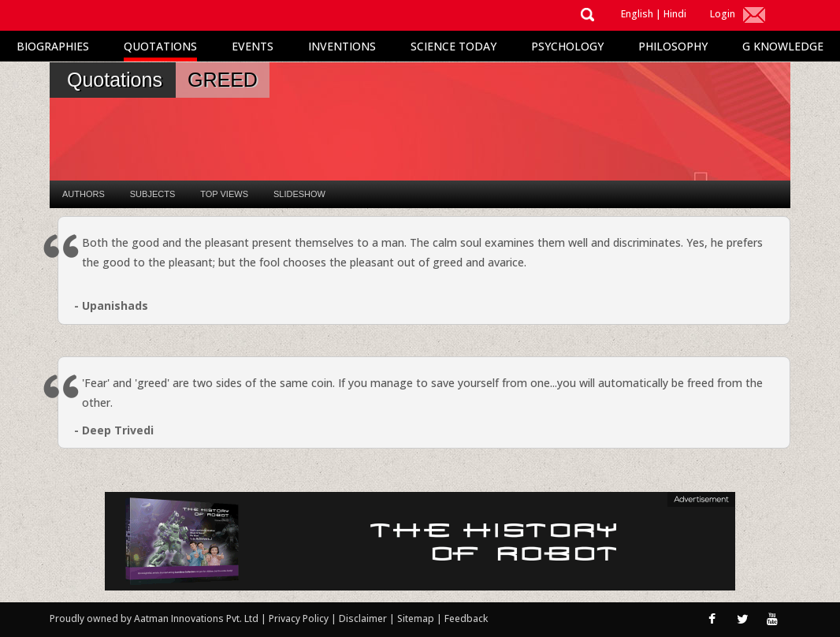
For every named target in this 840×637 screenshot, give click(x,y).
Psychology (567, 46)
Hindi (675, 14)
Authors (84, 194)
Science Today (453, 46)
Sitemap (417, 618)
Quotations (160, 46)
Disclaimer (363, 618)
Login (723, 14)
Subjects (152, 194)
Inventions (342, 46)
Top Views (224, 194)
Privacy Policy (300, 618)
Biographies (53, 46)
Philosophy (673, 46)
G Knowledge (783, 46)
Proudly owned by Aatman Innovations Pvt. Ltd (154, 618)
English (637, 14)
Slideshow (299, 194)
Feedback (466, 618)
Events (253, 46)
